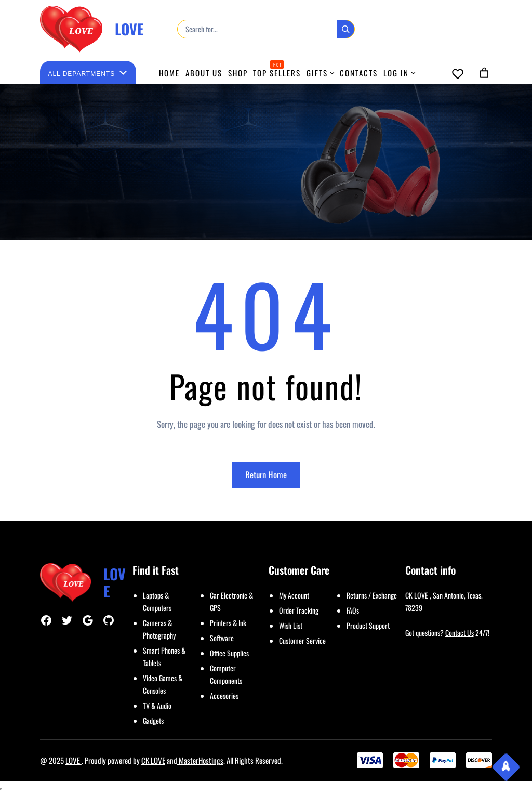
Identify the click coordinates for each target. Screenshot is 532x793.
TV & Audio (157, 705)
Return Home (266, 474)
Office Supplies (229, 653)
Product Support (368, 625)
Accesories (224, 695)
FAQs (353, 610)
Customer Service (302, 640)
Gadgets (153, 720)
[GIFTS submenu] (332, 73)
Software (222, 638)
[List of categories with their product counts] (82, 74)
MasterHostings (200, 760)
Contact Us (460, 633)
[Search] (345, 29)
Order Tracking (299, 610)
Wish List (291, 625)
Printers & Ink (228, 623)
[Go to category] (123, 73)
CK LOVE (153, 760)
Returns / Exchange (372, 595)
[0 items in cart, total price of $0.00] (484, 73)
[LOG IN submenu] (413, 73)
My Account (294, 595)
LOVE (129, 29)
